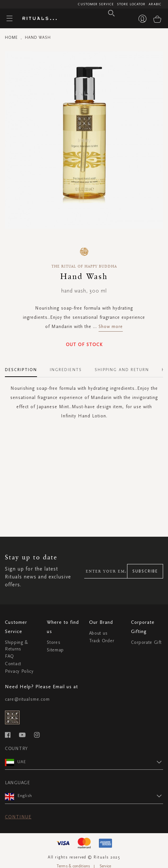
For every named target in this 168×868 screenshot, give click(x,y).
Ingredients (66, 370)
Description (21, 370)
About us (99, 633)
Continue (18, 817)
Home (11, 37)
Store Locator (131, 4)
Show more (111, 327)
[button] (90, 762)
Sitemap (55, 650)
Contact (13, 664)
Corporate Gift (146, 642)
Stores (54, 642)
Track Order (102, 641)
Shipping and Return (122, 370)
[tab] (24, 367)
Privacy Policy (19, 671)
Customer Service (96, 4)
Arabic (155, 4)
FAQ (9, 656)
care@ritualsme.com (27, 699)
